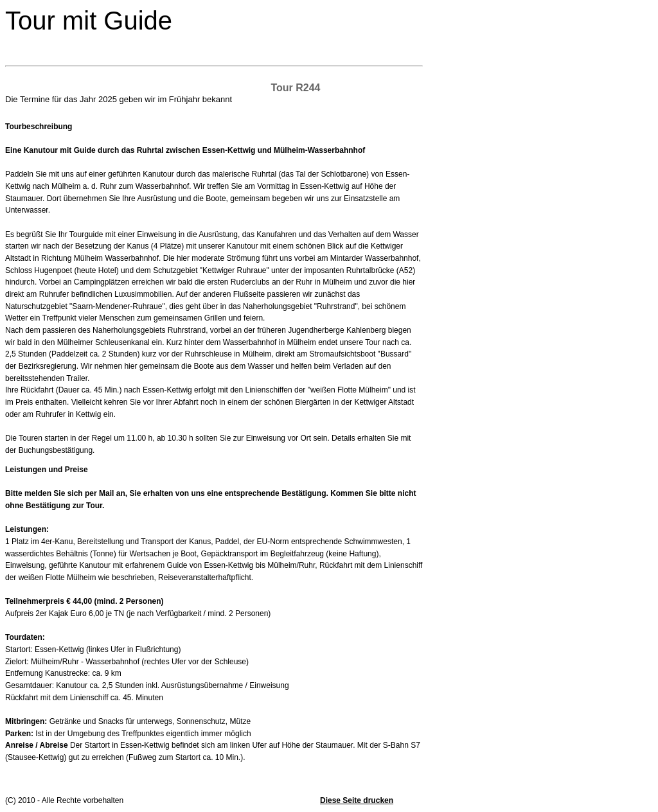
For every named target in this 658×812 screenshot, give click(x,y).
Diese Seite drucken (357, 800)
